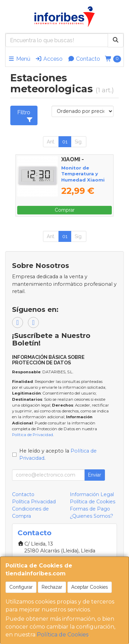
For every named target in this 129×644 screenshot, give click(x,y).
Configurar (21, 587)
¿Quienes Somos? (92, 516)
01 (65, 142)
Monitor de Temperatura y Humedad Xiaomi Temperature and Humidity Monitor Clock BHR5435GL (84, 183)
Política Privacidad (34, 502)
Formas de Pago (90, 509)
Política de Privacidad (33, 435)
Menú (19, 59)
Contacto (84, 59)
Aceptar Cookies (90, 587)
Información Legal (92, 494)
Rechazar (52, 587)
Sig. (79, 142)
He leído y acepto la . (58, 455)
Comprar (65, 210)
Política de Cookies (63, 635)
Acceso (49, 59)
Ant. (51, 142)
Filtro (25, 116)
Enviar (95, 475)
